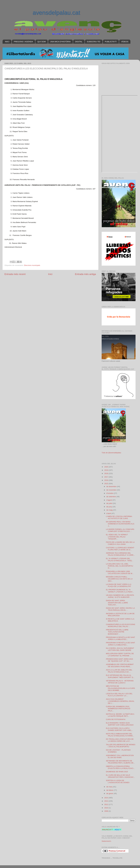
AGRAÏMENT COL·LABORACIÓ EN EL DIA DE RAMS (120, 756)
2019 (107, 470)
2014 (107, 798)
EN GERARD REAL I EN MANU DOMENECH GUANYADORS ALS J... (120, 524)
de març (110, 787)
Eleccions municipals (32, 265)
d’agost (109, 500)
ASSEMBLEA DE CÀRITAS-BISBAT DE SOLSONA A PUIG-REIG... (120, 665)
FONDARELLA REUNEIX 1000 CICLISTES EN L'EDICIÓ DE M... (120, 572)
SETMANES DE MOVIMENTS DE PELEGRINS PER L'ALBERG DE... (120, 762)
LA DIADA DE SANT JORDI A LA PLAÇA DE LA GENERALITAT (119, 585)
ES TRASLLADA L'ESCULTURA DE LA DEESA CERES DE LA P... (120, 740)
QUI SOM (41, 42)
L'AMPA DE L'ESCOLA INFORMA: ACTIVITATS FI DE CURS (119, 517)
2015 (107, 484)
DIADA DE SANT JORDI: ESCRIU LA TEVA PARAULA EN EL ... (120, 609)
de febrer (110, 790)
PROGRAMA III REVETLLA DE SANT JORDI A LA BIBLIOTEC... (121, 638)
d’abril (109, 513)
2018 (107, 473)
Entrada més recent (15, 274)
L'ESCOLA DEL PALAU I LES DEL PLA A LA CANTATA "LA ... (119, 695)
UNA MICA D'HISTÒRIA (60, 42)
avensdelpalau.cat (56, 13)
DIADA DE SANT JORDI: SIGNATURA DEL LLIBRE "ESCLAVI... (117, 603)
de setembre (111, 497)
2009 (107, 811)
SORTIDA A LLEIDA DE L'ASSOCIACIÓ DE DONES (118, 781)
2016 (107, 480)
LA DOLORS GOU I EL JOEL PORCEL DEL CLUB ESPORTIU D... (120, 566)
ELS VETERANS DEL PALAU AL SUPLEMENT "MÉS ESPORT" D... (120, 676)
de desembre (112, 486)
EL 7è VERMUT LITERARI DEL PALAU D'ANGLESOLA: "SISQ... (120, 560)
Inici (50, 274)
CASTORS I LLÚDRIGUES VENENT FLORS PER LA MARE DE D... (120, 549)
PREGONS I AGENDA (23, 42)
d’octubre (110, 493)
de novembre (112, 490)
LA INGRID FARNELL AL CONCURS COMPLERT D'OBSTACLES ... (120, 530)
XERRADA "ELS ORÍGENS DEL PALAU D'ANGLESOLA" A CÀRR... (120, 554)
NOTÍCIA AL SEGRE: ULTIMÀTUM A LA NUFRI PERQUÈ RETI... (120, 715)
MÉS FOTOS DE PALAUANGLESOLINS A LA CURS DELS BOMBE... (120, 688)
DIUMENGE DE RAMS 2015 (117, 772)
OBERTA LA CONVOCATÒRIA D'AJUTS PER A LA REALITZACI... (120, 767)
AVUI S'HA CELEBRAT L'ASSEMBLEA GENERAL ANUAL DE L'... (120, 701)
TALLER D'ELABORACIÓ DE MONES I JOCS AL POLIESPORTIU (121, 746)
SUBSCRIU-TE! (94, 42)
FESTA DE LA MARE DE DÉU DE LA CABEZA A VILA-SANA (120, 543)
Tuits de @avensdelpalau (111, 453)
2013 (107, 801)
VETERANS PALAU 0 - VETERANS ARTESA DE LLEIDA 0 (120, 682)
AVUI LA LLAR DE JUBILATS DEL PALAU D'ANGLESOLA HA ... (119, 671)
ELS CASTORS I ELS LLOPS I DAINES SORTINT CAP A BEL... (119, 729)
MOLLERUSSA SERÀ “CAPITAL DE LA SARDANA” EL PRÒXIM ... (120, 655)
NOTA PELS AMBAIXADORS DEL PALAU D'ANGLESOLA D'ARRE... (120, 735)
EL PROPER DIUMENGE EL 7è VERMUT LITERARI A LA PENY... (120, 591)
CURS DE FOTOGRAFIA (116, 719)
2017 (107, 477)
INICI (7, 42)
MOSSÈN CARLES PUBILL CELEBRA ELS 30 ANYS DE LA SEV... (119, 579)
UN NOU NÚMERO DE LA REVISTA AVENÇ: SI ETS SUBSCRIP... (120, 596)
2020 (107, 467)
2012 (107, 804)
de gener (110, 793)
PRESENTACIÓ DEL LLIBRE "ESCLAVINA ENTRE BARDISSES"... (117, 632)
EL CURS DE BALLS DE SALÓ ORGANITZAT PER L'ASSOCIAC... (121, 776)
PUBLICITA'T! (111, 42)
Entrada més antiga (85, 274)
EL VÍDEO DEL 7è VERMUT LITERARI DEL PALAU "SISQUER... (117, 537)
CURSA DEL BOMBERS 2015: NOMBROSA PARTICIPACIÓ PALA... (118, 709)
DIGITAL (79, 42)
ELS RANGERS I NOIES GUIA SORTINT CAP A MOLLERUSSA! (120, 724)
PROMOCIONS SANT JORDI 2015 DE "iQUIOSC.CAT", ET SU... (119, 660)
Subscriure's (106, 841)
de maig (110, 510)
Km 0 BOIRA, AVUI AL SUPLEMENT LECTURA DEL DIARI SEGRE (120, 649)
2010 (107, 808)
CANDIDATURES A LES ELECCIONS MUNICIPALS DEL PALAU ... (121, 625)
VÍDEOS (125, 42)
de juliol (110, 503)
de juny (109, 507)
